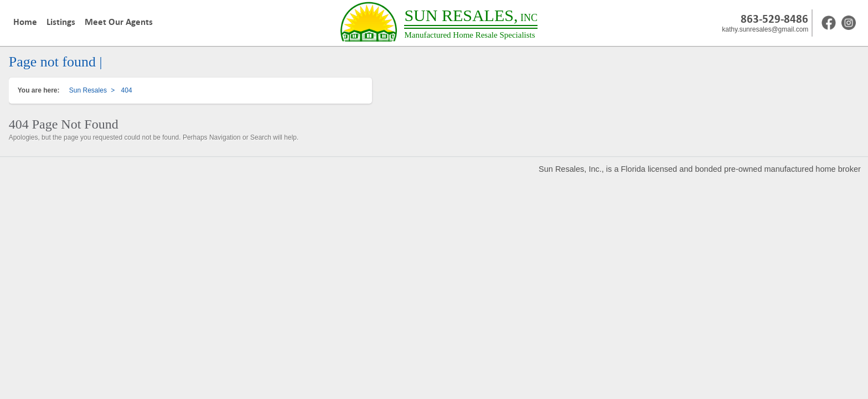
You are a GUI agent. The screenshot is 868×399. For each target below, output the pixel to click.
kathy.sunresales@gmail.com (765, 29)
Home (25, 22)
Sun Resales (88, 90)
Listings (61, 22)
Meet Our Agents (119, 22)
